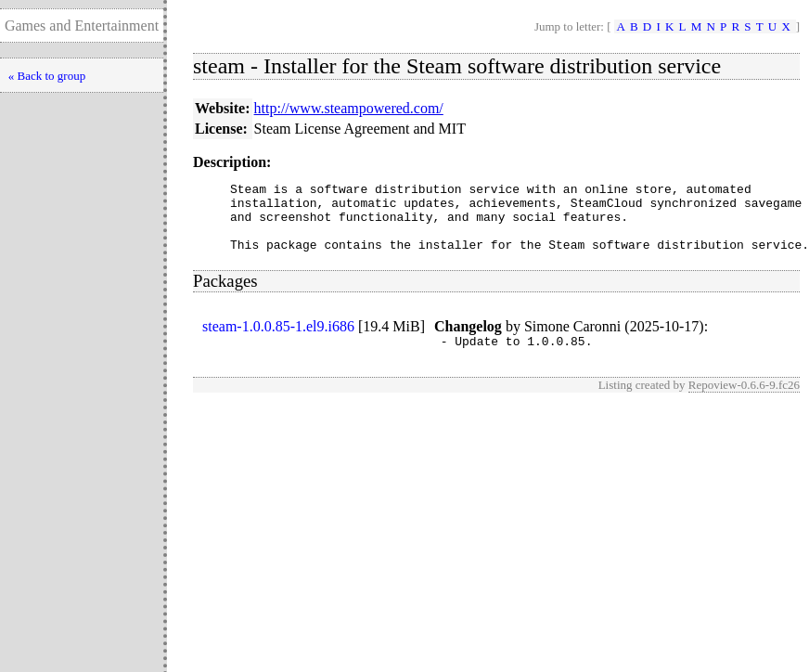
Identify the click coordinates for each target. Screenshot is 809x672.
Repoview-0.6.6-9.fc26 (744, 401)
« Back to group (47, 76)
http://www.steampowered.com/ (349, 108)
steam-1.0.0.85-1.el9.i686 (278, 340)
